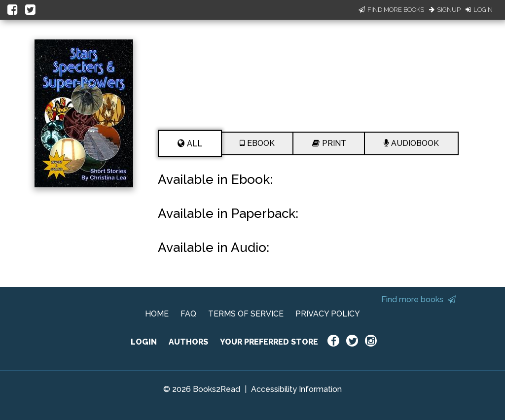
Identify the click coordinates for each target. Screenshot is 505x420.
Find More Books (391, 10)
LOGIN (144, 342)
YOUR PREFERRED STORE (269, 342)
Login (479, 10)
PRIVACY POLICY (328, 314)
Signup (445, 10)
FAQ (188, 314)
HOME (157, 314)
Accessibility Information (296, 389)
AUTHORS (188, 342)
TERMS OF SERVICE (246, 314)
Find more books (418, 299)
